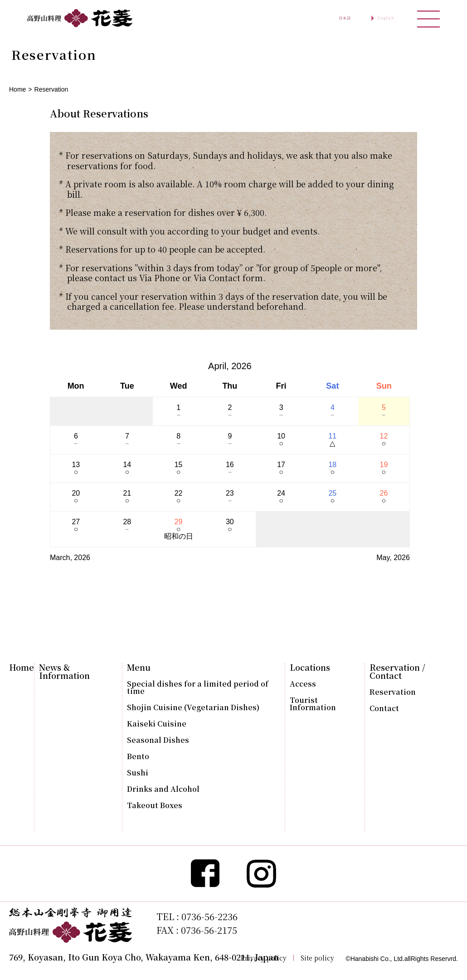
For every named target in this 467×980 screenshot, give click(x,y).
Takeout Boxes (155, 805)
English (375, 18)
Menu (139, 667)
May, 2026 (393, 558)
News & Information (64, 671)
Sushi (138, 773)
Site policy (317, 958)
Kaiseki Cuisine (157, 724)
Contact (384, 708)
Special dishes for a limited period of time (198, 687)
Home (17, 89)
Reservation (393, 692)
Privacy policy (264, 958)
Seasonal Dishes (158, 740)
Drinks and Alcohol (163, 789)
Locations (310, 667)
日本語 (314, 18)
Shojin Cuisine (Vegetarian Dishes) (193, 707)
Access (303, 684)
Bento (138, 756)
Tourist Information (313, 704)
